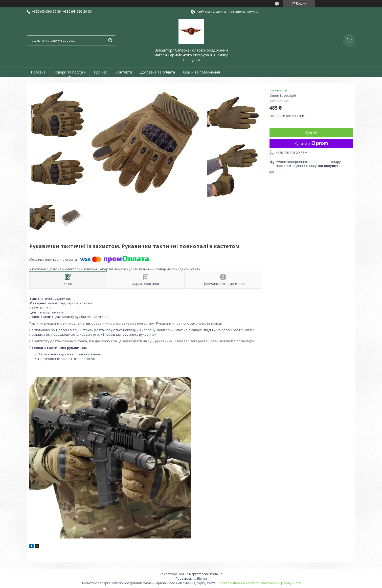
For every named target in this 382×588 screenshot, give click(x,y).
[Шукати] (110, 40)
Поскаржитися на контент (238, 583)
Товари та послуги (70, 72)
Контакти (124, 72)
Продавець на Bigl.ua (191, 579)
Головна (38, 72)
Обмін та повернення (201, 72)
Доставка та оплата (158, 72)
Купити (311, 132)
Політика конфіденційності (281, 583)
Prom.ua (216, 574)
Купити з (311, 143)
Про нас (101, 72)
